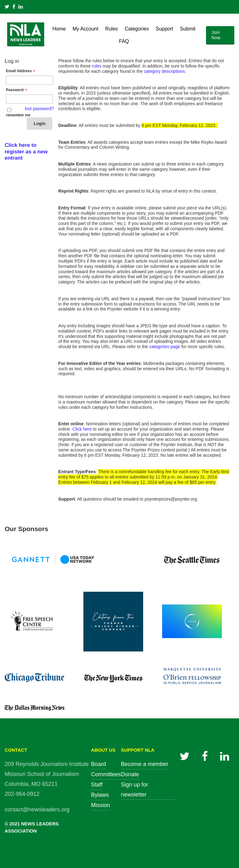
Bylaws (100, 795)
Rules (112, 29)
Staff (97, 785)
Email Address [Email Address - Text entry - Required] (21, 71)
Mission (101, 805)
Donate (130, 774)
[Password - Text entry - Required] (29, 99)
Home (59, 29)
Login (40, 124)
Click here (82, 429)
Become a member (145, 764)
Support (164, 29)
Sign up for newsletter (135, 790)
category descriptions (164, 71)
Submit (188, 29)
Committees (106, 774)
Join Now (216, 35)
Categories (137, 29)
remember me (18, 115)
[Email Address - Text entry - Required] (29, 80)
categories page (165, 347)
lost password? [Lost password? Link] (39, 109)
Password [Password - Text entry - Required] (17, 90)
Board (99, 764)
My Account (85, 29)
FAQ (124, 41)
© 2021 (12, 824)
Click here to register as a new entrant (26, 152)
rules (97, 66)
